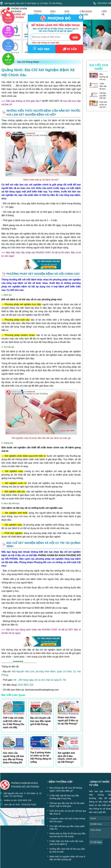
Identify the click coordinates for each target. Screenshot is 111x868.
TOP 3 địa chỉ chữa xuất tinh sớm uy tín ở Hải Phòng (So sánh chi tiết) (14, 723)
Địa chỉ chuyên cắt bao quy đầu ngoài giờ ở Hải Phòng (41, 721)
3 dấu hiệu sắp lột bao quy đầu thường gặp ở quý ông (104, 86)
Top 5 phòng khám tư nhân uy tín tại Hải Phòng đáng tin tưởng (41, 757)
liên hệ (104, 13)
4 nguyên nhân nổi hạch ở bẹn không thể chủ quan (67, 820)
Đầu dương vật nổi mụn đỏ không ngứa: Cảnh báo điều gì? (104, 77)
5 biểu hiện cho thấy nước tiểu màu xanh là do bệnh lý (66, 843)
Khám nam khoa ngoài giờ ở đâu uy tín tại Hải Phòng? (68, 721)
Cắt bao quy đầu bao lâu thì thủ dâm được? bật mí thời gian (104, 95)
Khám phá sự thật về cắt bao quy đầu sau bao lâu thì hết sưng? (67, 835)
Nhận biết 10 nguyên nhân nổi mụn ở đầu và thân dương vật (67, 858)
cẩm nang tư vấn (86, 13)
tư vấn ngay (96, 842)
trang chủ (38, 13)
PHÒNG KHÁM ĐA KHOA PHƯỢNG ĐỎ (59, 555)
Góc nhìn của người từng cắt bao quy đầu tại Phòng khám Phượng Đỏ (13, 758)
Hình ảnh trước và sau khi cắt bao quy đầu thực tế (103, 104)
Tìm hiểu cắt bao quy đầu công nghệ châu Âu (67, 827)
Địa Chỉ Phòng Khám (28, 62)
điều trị (53, 13)
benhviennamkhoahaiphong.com (42, 690)
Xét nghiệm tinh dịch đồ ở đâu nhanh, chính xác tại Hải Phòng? (67, 757)
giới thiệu (68, 13)
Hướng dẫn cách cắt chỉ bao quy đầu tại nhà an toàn (67, 850)
